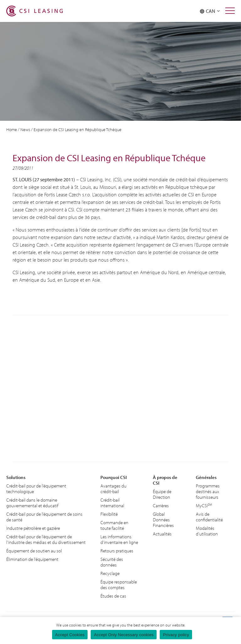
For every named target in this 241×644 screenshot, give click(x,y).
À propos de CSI (165, 480)
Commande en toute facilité (114, 525)
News (25, 130)
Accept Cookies (70, 635)
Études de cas (113, 596)
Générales (206, 477)
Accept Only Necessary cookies (124, 635)
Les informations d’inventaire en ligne (119, 539)
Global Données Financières (163, 520)
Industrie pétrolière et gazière (33, 528)
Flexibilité (109, 514)
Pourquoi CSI (114, 477)
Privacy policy (176, 635)
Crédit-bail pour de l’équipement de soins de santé (44, 517)
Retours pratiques (117, 551)
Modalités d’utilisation (207, 531)
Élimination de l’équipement (32, 559)
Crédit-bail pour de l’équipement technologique (36, 489)
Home (12, 130)
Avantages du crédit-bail (113, 489)
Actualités (162, 534)
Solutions (16, 477)
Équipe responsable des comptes (119, 585)
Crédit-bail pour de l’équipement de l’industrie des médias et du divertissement (46, 539)
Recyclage (110, 573)
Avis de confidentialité (209, 517)
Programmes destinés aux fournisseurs (208, 491)
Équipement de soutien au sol (34, 551)
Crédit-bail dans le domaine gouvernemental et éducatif (32, 503)
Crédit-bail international (112, 503)
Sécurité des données (112, 562)
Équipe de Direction (162, 494)
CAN (210, 11)
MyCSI (204, 506)
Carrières (161, 506)
